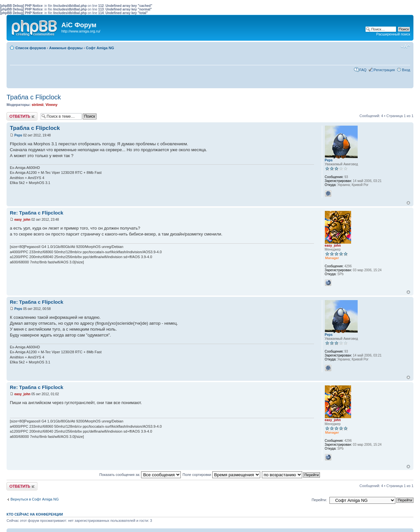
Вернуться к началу (408, 203)
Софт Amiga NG (100, 48)
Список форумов (31, 48)
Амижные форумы (66, 48)
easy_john (22, 220)
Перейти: (319, 500)
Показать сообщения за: (140, 475)
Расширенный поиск (393, 34)
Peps (18, 135)
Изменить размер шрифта (405, 47)
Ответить (22, 116)
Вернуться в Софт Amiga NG (35, 499)
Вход (406, 70)
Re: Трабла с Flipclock (37, 213)
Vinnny (52, 105)
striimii (37, 105)
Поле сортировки (221, 475)
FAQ (363, 70)
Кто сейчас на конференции (35, 514)
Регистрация (384, 70)
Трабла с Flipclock (34, 97)
